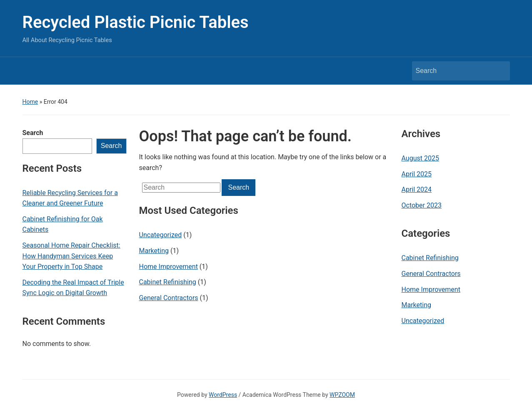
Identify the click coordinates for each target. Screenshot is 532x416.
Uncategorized (161, 235)
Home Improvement (169, 267)
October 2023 (422, 205)
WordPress (223, 395)
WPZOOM (342, 395)
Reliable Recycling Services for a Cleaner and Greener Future (70, 198)
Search (33, 133)
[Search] (453, 71)
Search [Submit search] (500, 71)
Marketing (154, 251)
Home (30, 102)
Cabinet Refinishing (168, 282)
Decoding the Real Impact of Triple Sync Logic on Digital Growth (73, 288)
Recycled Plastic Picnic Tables (136, 22)
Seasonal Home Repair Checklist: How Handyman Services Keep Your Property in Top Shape (71, 256)
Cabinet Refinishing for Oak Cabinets (63, 224)
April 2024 (417, 189)
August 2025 (420, 158)
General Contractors (169, 298)
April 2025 (417, 174)
